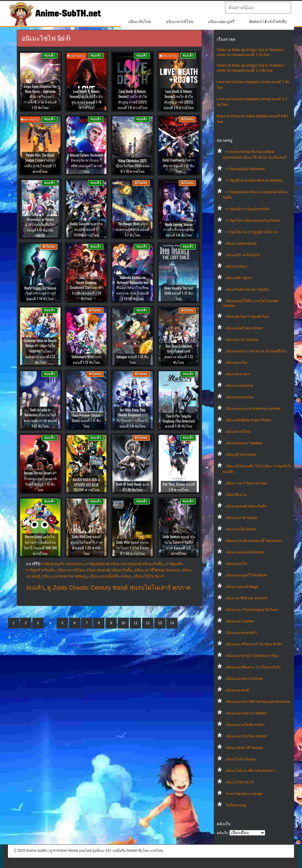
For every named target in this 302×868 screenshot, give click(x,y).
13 (160, 623)
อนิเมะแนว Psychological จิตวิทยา (252, 610)
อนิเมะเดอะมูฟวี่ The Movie (246, 575)
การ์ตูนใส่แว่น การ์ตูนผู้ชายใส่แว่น (252, 232)
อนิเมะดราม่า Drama (242, 340)
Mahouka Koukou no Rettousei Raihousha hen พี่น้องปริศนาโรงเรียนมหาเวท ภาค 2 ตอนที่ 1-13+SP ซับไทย (132, 288)
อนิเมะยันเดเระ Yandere (244, 443)
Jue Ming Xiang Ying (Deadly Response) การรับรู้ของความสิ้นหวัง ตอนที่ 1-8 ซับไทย (133, 418)
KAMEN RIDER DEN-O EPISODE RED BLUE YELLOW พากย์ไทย (86, 485)
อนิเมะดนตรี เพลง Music (244, 328)
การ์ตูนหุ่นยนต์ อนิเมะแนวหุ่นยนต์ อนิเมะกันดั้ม (124, 564)
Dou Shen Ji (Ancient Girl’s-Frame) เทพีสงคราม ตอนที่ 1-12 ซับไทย (179, 354)
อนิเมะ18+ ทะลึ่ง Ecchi (243, 255)
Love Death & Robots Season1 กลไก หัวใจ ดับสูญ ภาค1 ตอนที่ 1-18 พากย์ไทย (86, 99)
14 (172, 623)
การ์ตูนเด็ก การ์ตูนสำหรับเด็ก (248, 209)
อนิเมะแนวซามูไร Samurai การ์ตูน (252, 656)
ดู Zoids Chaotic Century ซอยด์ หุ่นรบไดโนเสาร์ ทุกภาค (119, 588)
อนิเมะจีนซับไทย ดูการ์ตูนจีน (247, 290)
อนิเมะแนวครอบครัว (241, 633)
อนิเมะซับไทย (140, 22)
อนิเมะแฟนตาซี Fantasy (244, 748)
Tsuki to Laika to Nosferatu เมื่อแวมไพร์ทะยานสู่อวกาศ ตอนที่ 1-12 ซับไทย (40, 418)
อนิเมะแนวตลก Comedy (244, 679)
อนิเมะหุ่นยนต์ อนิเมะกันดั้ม (246, 506)
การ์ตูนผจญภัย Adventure (245, 169)
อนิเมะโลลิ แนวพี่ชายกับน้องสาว (250, 771)
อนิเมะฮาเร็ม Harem (241, 529)
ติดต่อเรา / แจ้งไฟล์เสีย (268, 22)
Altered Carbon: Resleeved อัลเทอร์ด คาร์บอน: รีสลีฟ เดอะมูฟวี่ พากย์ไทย (86, 163)
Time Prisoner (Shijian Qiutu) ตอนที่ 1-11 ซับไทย (86, 421)
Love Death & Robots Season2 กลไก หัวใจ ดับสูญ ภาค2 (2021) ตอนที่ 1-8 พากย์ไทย (133, 99)
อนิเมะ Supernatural (241, 244)
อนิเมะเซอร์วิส (236, 564)
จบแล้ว (35, 588)
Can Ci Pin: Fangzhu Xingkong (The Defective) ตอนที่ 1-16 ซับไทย (179, 421)
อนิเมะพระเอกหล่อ (239, 397)
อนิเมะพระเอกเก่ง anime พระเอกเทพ (253, 409)
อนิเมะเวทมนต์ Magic (242, 587)
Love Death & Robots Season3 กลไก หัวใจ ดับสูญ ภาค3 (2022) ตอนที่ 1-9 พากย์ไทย (179, 99)
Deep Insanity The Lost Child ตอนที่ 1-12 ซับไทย (179, 293)
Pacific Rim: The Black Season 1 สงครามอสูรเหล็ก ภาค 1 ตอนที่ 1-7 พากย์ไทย (40, 163)
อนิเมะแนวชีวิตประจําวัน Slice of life (253, 644)
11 (136, 623)
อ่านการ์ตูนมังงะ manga (244, 794)
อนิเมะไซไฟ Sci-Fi (240, 782)
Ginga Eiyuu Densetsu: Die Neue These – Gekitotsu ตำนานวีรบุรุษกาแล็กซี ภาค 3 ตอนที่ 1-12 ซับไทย (40, 97)
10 (123, 623)
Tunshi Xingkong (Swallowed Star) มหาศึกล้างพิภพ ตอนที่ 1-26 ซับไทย (86, 290)
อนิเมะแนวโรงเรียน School (246, 736)
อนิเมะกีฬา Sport (238, 278)
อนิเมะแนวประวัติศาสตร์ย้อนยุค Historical (258, 702)
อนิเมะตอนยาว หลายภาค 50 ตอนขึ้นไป (256, 351)
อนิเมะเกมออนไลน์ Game (245, 552)
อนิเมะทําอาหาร (238, 374)
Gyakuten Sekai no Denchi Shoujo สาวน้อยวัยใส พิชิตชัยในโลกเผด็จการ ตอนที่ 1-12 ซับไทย (40, 351)
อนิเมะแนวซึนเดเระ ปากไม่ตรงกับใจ (253, 667)
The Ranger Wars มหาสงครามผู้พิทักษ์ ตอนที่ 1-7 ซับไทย (132, 229)
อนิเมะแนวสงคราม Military (246, 713)
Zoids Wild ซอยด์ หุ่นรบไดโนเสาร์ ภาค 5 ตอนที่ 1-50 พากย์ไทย (132, 548)
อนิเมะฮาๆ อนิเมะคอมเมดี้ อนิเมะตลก (254, 541)
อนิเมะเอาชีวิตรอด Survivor (247, 598)
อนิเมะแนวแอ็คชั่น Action (245, 725)
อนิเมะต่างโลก (237, 363)
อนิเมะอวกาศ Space (241, 518)
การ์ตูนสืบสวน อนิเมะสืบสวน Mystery (254, 180)
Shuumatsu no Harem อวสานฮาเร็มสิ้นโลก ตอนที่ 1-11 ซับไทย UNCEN (40, 227)
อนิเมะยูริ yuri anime (241, 455)
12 (148, 623)
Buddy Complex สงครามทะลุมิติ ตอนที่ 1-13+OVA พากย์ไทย (86, 229)
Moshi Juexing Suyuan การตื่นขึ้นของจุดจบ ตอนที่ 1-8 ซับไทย (179, 230)
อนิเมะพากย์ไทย (180, 22)
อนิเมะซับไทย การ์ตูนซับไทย (247, 317)
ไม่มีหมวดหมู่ (236, 805)
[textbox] (258, 8)
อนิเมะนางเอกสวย (239, 386)
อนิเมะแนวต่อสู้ (237, 690)
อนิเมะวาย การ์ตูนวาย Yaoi (246, 483)
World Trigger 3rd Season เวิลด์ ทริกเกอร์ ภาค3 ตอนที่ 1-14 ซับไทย (40, 293)
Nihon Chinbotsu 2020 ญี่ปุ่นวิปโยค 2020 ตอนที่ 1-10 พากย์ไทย (132, 166)
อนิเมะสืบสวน (236, 495)
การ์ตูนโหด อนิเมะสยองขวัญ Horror (253, 221)
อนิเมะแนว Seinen (240, 621)
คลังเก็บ (223, 833)
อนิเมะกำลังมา (237, 267)
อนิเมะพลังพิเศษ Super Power (248, 420)
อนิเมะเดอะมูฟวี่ (221, 22)
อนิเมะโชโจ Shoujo (241, 759)
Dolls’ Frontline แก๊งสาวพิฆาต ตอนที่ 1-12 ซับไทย (179, 166)
